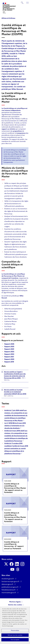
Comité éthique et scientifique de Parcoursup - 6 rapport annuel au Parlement (14, 545)
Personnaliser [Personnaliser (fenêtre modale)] (15, 630)
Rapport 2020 (9, 359)
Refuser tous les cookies (15, 635)
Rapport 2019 (9, 362)
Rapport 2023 (9, 352)
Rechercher (22, 2)
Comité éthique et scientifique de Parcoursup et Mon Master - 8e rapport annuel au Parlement (15, 488)
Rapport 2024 (9, 349)
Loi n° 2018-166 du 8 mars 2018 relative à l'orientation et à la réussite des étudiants (15, 426)
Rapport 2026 (9, 344)
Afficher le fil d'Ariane (8, 18)
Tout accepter (15, 640)
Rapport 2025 (9, 346)
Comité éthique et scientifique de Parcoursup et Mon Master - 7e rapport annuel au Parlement (15, 517)
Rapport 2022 (9, 354)
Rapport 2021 (9, 357)
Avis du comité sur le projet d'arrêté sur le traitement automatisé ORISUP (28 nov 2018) (15, 392)
